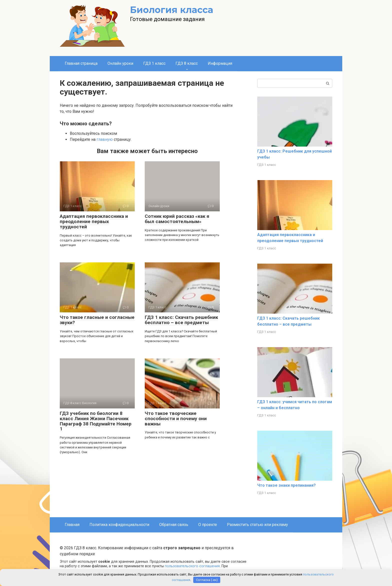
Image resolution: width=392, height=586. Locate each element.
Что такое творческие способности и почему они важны (176, 419)
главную (105, 139)
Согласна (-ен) (207, 580)
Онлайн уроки (120, 63)
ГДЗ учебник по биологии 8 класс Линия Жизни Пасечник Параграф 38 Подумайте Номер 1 (96, 421)
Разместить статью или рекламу (257, 525)
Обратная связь (174, 525)
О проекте (208, 525)
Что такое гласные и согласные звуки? (97, 320)
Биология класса (172, 10)
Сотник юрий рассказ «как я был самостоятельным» (177, 219)
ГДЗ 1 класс (154, 63)
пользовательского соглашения (192, 566)
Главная (72, 525)
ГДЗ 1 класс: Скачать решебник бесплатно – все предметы (181, 320)
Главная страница (81, 63)
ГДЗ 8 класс (187, 63)
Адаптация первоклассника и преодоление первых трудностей (94, 221)
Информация (220, 63)
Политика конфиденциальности (119, 525)
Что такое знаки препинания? (286, 485)
